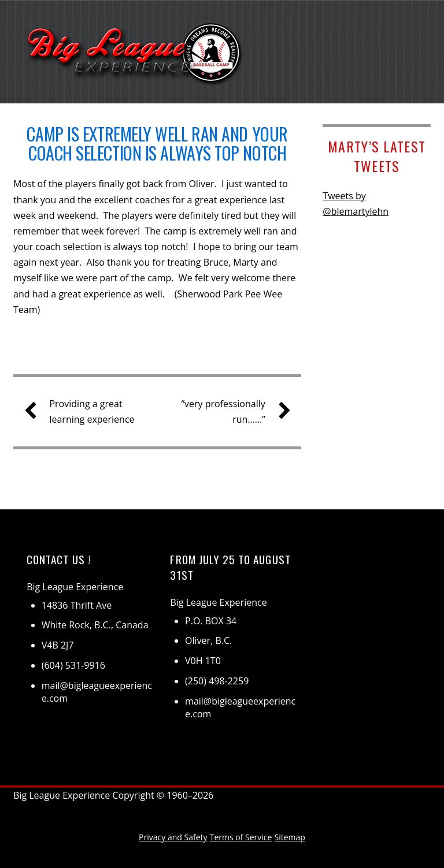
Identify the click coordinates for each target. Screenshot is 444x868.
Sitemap (290, 837)
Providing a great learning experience (84, 411)
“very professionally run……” (231, 411)
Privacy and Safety (173, 837)
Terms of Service (241, 837)
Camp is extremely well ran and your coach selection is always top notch (157, 143)
